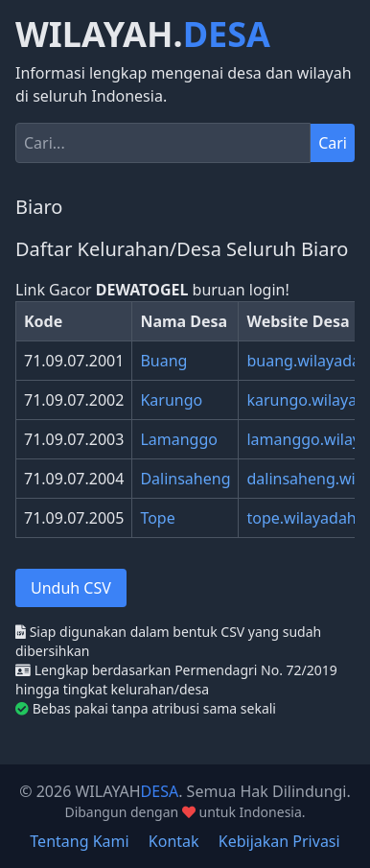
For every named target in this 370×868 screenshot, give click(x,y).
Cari (333, 143)
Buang (163, 361)
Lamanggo (179, 439)
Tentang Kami (79, 841)
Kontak (174, 841)
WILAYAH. (143, 35)
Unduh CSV (71, 588)
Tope (157, 518)
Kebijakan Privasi (279, 841)
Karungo (171, 400)
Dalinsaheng (185, 479)
